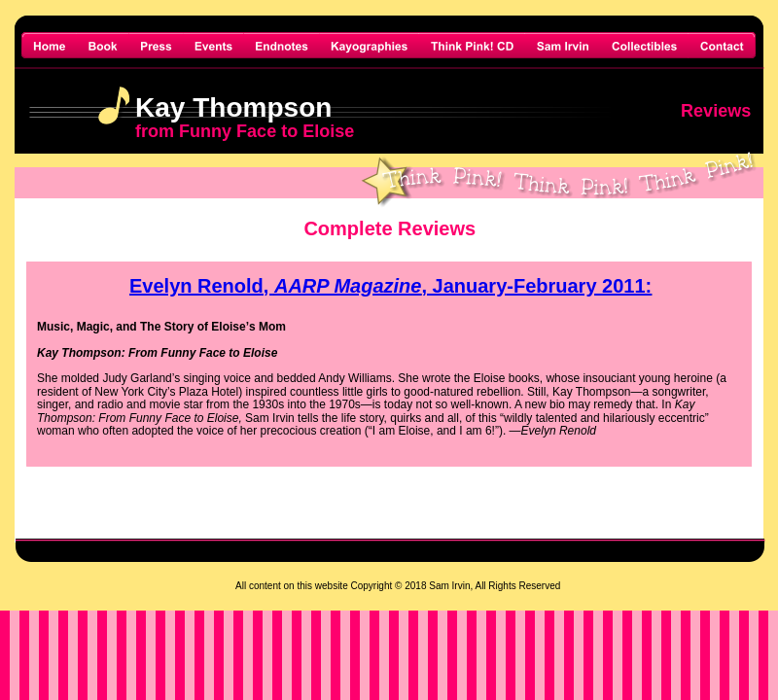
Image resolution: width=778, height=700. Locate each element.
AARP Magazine (348, 286)
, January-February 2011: (536, 286)
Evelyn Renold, (202, 286)
